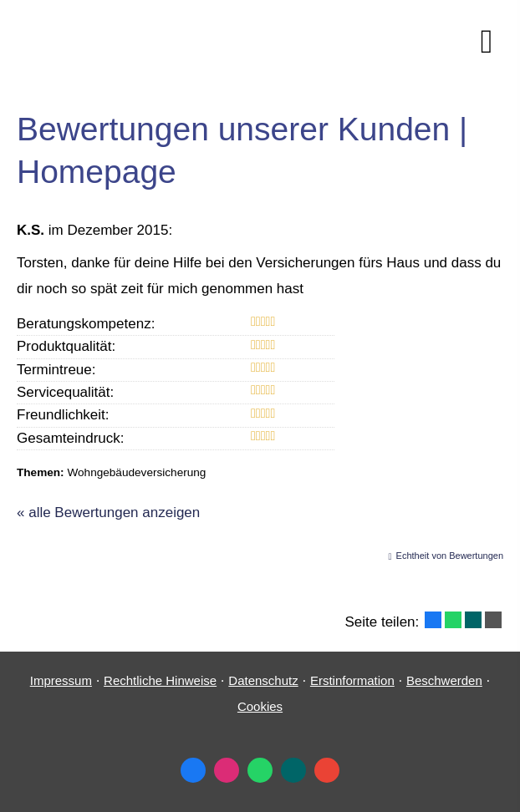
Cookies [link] (260, 706)
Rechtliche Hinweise (160, 680)
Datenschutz (263, 680)
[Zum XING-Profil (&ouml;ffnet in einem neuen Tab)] (293, 770)
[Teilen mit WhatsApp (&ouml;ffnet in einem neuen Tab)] (453, 620)
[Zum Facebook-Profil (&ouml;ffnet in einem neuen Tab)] (193, 770)
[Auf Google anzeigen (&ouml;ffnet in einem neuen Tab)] (327, 770)
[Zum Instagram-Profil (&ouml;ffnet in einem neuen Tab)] (227, 770)
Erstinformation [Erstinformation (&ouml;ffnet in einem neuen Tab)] (352, 680)
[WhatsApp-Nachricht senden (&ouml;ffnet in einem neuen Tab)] (260, 770)
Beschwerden (444, 680)
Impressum (61, 680)
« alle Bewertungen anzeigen (108, 513)
